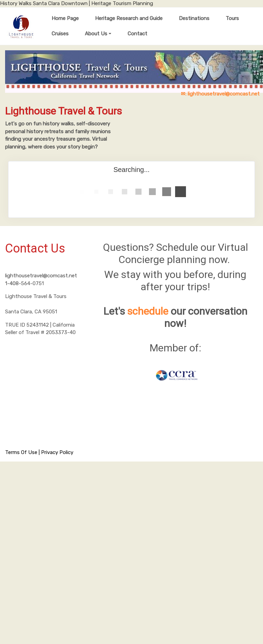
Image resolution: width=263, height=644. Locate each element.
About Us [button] (96, 34)
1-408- (13, 283)
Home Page (65, 18)
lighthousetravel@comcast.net (41, 276)
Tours (232, 18)
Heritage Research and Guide (129, 18)
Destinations (194, 18)
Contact (137, 34)
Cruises (60, 34)
